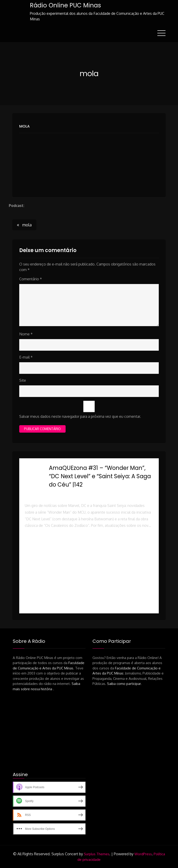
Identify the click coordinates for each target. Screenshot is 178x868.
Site (23, 380)
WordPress (143, 854)
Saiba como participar (124, 683)
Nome (26, 334)
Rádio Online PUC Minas (65, 5)
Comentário (31, 279)
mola (24, 126)
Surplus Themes (97, 854)
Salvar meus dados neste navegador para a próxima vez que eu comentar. (80, 416)
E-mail (26, 357)
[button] (89, 549)
